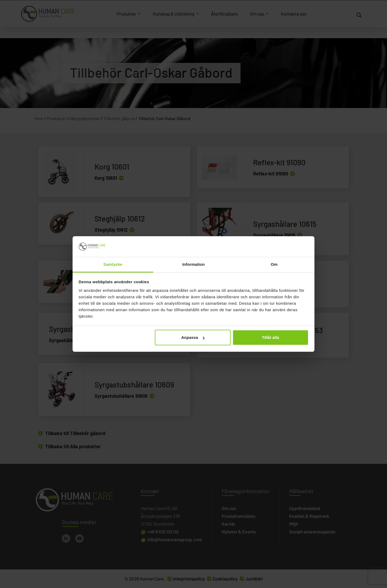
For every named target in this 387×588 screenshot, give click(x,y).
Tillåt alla (270, 337)
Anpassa (193, 337)
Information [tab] (193, 264)
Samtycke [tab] (113, 264)
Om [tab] (274, 264)
